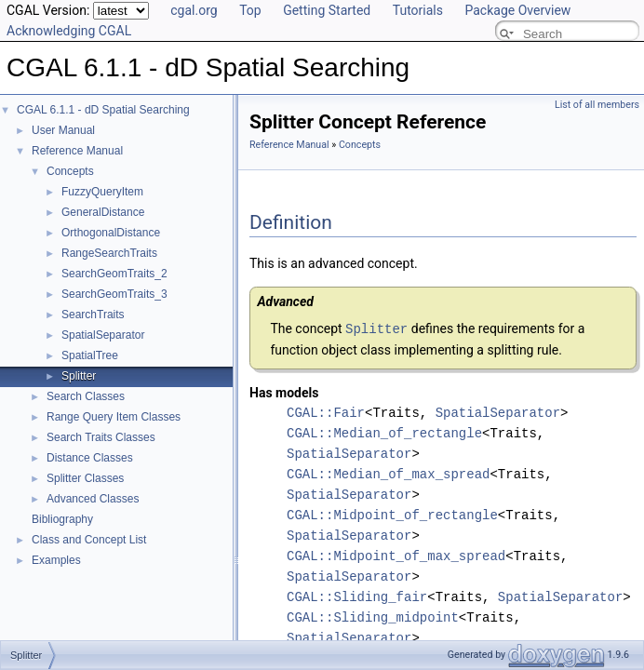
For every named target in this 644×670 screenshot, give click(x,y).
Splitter (79, 376)
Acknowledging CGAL (69, 31)
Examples (56, 560)
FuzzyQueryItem (102, 192)
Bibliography (62, 519)
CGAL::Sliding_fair (357, 596)
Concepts (70, 171)
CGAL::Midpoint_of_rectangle (392, 514)
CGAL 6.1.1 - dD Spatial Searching (103, 110)
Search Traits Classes (101, 437)
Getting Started (327, 10)
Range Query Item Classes (114, 417)
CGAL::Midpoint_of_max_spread (396, 555)
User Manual (63, 130)
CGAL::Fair (326, 412)
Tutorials (418, 10)
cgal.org (194, 10)
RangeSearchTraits (109, 253)
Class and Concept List (89, 540)
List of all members (597, 105)
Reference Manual (77, 151)
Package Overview (517, 10)
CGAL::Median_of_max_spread (388, 473)
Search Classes (86, 396)
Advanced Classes (93, 499)
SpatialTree (90, 355)
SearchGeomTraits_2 (114, 274)
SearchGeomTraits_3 (114, 294)
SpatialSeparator (103, 335)
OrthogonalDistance (111, 233)
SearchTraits (93, 315)
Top (250, 10)
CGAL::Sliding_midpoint (373, 616)
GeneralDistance (103, 212)
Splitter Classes (85, 478)
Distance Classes (90, 458)
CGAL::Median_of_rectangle (384, 432)
